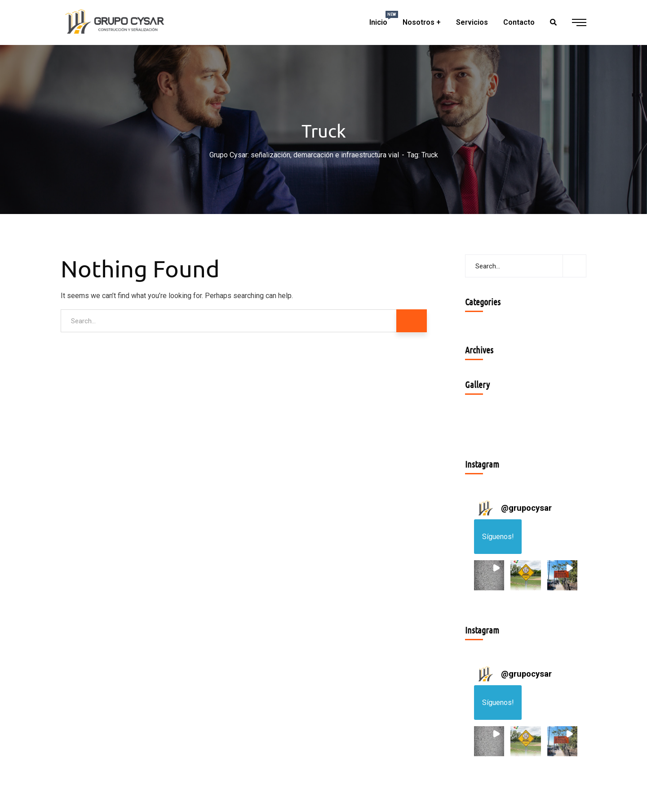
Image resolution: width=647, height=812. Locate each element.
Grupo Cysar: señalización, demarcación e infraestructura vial (304, 155)
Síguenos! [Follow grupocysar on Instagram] (498, 537)
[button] (489, 575)
